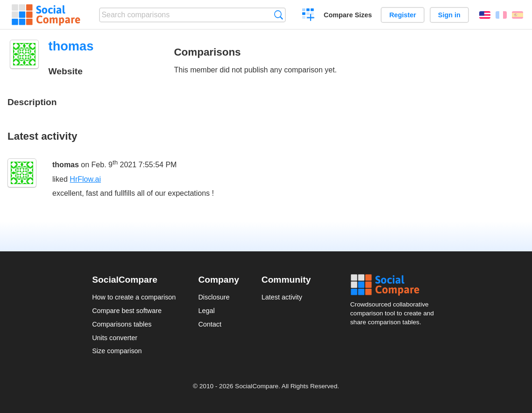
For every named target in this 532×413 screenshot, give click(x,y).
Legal (206, 311)
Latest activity (282, 297)
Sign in (449, 15)
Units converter (115, 338)
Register (403, 15)
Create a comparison (309, 16)
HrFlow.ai (85, 179)
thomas (66, 165)
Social (395, 285)
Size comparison (117, 351)
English (485, 15)
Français (501, 15)
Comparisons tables (122, 324)
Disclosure (214, 297)
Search (279, 15)
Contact (210, 324)
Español (518, 15)
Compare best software (127, 311)
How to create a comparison (134, 297)
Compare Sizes (348, 15)
